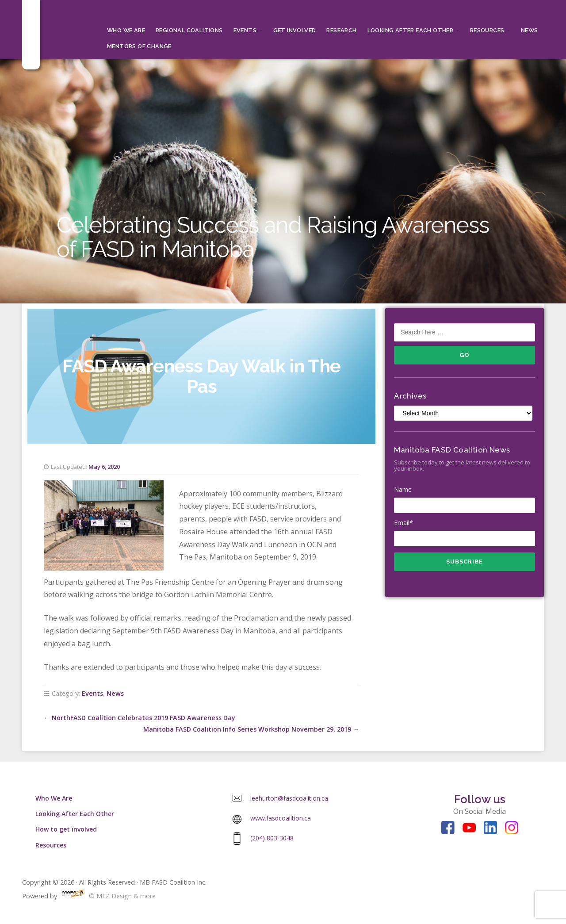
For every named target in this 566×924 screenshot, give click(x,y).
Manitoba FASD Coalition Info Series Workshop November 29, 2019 (247, 729)
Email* (465, 533)
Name (465, 499)
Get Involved (295, 30)
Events (245, 30)
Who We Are (126, 30)
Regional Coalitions (189, 30)
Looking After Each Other (411, 30)
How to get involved (66, 829)
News (530, 30)
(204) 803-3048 (272, 838)
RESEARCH (341, 30)
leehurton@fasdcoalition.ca (289, 798)
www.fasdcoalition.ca (281, 818)
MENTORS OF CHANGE (139, 46)
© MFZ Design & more (107, 896)
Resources (487, 30)
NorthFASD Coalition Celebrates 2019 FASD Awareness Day (143, 718)
